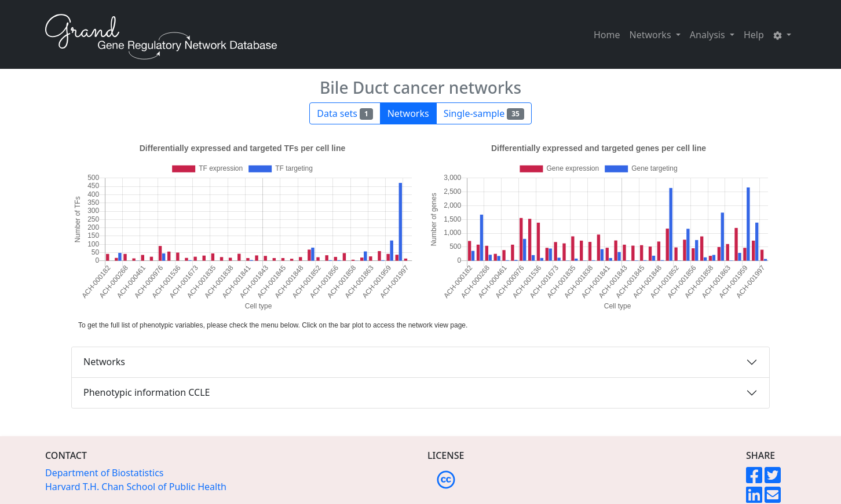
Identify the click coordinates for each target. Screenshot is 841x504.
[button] (782, 35)
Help (754, 35)
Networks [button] (652, 35)
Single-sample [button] (484, 113)
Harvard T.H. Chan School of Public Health (136, 487)
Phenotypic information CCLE (147, 392)
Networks (104, 362)
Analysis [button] (709, 35)
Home (607, 35)
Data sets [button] (345, 113)
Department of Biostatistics (105, 473)
